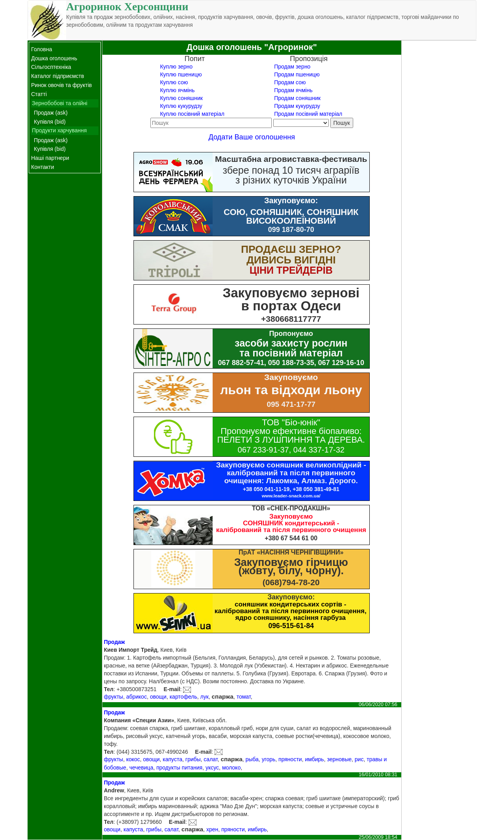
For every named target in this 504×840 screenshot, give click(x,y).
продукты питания (179, 768)
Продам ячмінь (293, 90)
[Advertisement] (439, 159)
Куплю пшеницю (181, 74)
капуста (172, 759)
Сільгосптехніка (51, 67)
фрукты (114, 697)
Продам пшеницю (297, 74)
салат (210, 759)
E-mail (172, 689)
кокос (133, 759)
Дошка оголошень (54, 58)
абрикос (136, 697)
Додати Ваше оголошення (252, 137)
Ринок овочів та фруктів (61, 85)
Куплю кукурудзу (181, 106)
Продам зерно (292, 67)
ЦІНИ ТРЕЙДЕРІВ (291, 270)
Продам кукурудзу (297, 106)
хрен (212, 829)
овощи (158, 697)
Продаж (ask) (51, 113)
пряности (290, 759)
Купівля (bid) (50, 122)
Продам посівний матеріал (308, 114)
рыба (252, 759)
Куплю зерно (176, 67)
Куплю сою (174, 82)
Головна (42, 49)
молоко (231, 768)
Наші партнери (50, 158)
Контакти (43, 167)
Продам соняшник (297, 98)
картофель (183, 697)
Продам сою (290, 82)
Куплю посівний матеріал (192, 114)
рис (359, 759)
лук (204, 697)
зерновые (339, 759)
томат (244, 697)
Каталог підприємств (57, 76)
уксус (212, 768)
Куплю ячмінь (177, 90)
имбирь (314, 759)
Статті (39, 94)
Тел (109, 689)
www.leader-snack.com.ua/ (291, 496)
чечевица (141, 768)
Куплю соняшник (181, 98)
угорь (269, 759)
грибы (193, 759)
